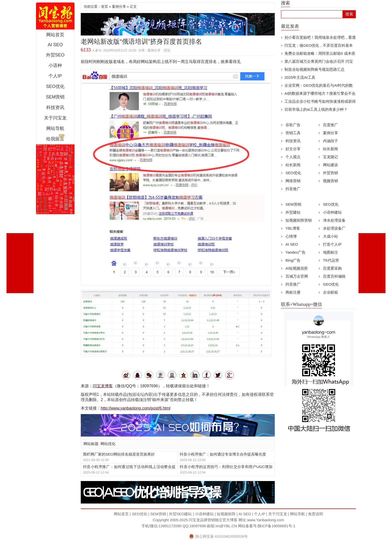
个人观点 (293, 157)
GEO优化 (331, 284)
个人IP (55, 76)
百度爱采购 (332, 268)
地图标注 (330, 252)
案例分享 (119, 6)
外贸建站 (293, 212)
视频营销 (330, 181)
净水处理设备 (334, 220)
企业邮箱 (330, 292)
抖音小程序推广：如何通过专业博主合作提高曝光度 (223, 454)
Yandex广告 (295, 252)
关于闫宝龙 (55, 118)
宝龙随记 (330, 157)
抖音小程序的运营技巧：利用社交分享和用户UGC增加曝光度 (226, 467)
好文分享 (293, 149)
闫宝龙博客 (103, 386)
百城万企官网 (297, 276)
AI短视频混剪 (297, 268)
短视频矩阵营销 (299, 220)
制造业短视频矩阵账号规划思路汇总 (314, 69)
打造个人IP (332, 244)
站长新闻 (330, 149)
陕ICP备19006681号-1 (276, 526)
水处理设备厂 (334, 228)
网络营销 (293, 181)
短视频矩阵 (226, 514)
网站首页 (55, 35)
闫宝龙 (55, 16)
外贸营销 (330, 173)
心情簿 (291, 236)
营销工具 (293, 133)
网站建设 (330, 165)
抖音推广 (293, 189)
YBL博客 (293, 228)
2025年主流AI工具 (300, 77)
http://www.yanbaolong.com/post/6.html (135, 408)
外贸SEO (55, 55)
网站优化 (108, 444)
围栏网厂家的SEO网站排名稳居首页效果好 (119, 454)
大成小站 (330, 236)
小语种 (55, 65)
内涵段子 (330, 141)
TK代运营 (331, 260)
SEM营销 (55, 97)
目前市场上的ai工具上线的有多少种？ (316, 109)
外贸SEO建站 (180, 514)
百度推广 (330, 125)
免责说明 (315, 514)
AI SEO (55, 45)
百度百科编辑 (334, 276)
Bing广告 (293, 260)
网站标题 (91, 444)
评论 (167, 50)
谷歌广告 (293, 125)
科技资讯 (55, 107)
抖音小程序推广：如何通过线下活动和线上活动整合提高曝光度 (129, 467)
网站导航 (55, 128)
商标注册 (293, 292)
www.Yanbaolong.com (266, 520)
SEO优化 (55, 86)
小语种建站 (332, 212)
